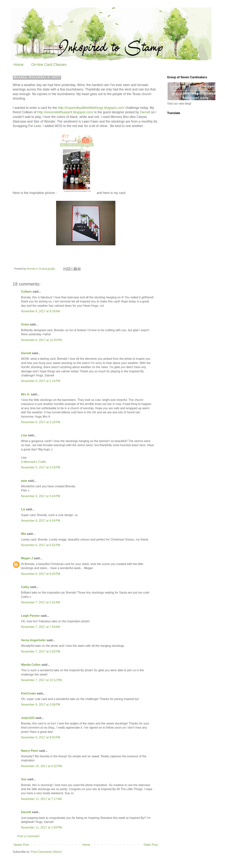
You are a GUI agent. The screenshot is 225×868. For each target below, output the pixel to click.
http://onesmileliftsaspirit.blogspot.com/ (65, 112)
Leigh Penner (30, 616)
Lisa (24, 435)
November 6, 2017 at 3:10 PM (41, 422)
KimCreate (29, 693)
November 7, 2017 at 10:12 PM (41, 680)
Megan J (27, 558)
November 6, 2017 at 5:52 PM (41, 545)
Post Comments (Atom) (46, 852)
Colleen (26, 292)
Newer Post (21, 845)
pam (24, 481)
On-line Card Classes (49, 65)
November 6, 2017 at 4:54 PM (41, 521)
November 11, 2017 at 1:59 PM (41, 827)
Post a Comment (28, 836)
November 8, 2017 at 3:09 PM (41, 705)
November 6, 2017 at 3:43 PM (41, 496)
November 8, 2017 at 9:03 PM (41, 737)
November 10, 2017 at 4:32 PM (41, 766)
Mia (24, 534)
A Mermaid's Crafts (34, 462)
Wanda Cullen (31, 665)
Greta (25, 324)
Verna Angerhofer (34, 640)
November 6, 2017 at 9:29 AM (41, 311)
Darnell (145, 112)
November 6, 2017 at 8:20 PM (41, 574)
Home (19, 65)
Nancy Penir (30, 751)
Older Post (151, 845)
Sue (24, 779)
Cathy (25, 587)
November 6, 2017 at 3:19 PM (41, 467)
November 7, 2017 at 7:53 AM (41, 627)
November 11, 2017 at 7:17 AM (41, 799)
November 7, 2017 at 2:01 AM (41, 602)
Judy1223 (28, 718)
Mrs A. (26, 394)
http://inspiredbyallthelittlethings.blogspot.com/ (91, 108)
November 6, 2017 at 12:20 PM (41, 340)
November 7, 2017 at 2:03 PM (41, 652)
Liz (23, 509)
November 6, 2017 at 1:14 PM (41, 381)
